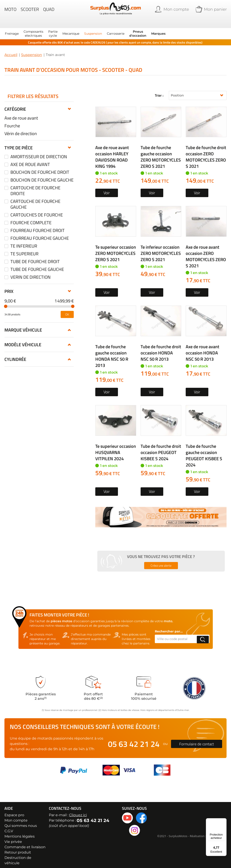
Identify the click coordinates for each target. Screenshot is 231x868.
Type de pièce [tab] (19, 143)
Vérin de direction (21, 129)
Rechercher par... (169, 627)
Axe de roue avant (21, 114)
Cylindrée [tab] (15, 355)
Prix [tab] (9, 287)
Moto (10, 12)
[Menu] (224, 821)
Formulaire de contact (197, 740)
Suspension (32, 51)
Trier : (159, 91)
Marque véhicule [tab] (23, 326)
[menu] (84, 29)
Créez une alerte (161, 561)
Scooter (30, 12)
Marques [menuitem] (158, 29)
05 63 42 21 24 (134, 740)
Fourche (12, 122)
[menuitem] (12, 29)
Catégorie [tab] (15, 105)
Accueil (11, 51)
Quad (49, 12)
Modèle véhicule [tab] (23, 340)
